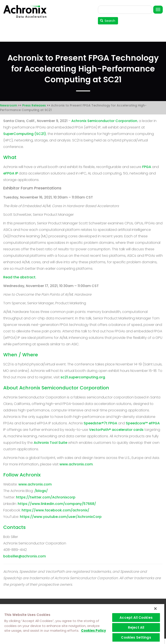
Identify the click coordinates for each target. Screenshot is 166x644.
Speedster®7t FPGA (100, 423)
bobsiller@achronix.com (25, 556)
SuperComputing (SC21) (25, 134)
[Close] (155, 609)
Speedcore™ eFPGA (143, 423)
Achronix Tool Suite (50, 443)
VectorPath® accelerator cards (116, 430)
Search (108, 21)
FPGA (147, 167)
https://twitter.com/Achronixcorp (46, 497)
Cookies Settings (136, 637)
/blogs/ (41, 491)
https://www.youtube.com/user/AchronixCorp (61, 517)
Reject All (136, 627)
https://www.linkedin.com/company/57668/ (57, 504)
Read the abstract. (20, 277)
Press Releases (34, 105)
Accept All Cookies (136, 618)
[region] (82, 624)
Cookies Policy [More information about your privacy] (93, 631)
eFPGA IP (11, 173)
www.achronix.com (76, 464)
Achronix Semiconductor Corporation (104, 121)
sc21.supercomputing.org (83, 377)
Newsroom (9, 105)
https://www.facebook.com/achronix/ (55, 510)
